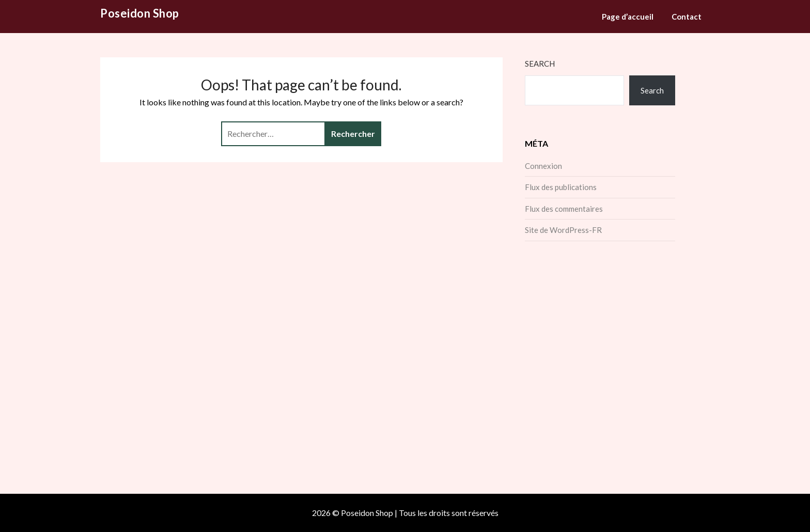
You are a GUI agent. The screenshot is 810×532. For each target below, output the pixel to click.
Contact (687, 17)
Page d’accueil (628, 17)
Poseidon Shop (140, 13)
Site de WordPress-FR (563, 230)
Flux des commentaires (564, 209)
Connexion (543, 166)
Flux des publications (561, 187)
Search (540, 64)
